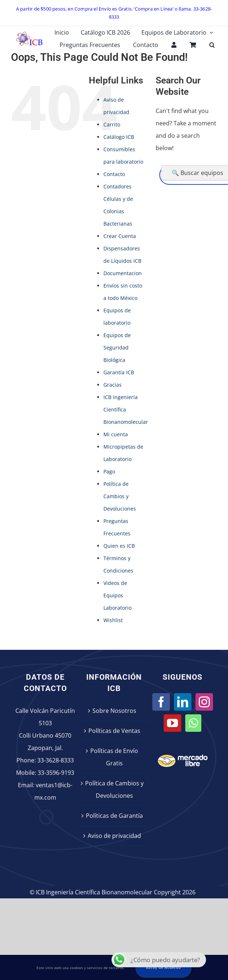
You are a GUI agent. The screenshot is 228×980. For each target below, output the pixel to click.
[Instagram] (204, 702)
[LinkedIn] (183, 702)
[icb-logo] (29, 34)
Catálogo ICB (119, 137)
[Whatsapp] (193, 723)
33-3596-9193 (56, 773)
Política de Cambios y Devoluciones (120, 496)
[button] (212, 45)
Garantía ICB (119, 372)
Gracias (113, 385)
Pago (109, 471)
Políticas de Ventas (114, 731)
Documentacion (123, 273)
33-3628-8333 (56, 760)
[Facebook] (161, 702)
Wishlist (113, 620)
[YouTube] (172, 723)
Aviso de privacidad (114, 836)
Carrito (112, 124)
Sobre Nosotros (114, 711)
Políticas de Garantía (114, 816)
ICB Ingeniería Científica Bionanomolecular (126, 409)
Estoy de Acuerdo (164, 967)
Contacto (114, 174)
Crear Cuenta (120, 236)
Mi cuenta (116, 434)
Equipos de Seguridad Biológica (117, 348)
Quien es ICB (119, 546)
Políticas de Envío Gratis (114, 757)
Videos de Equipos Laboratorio (117, 595)
